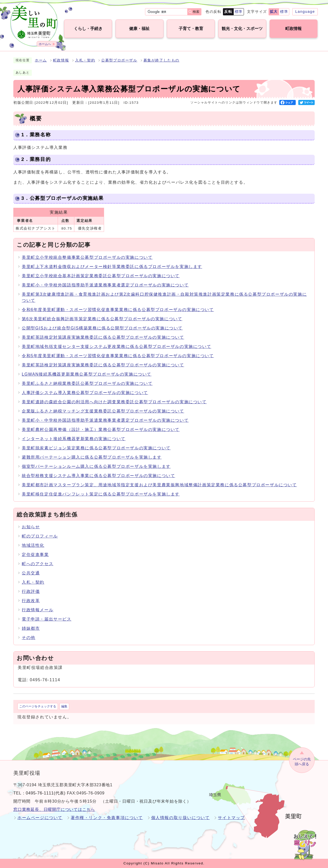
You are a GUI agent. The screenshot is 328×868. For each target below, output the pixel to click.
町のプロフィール (40, 536)
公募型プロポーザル (119, 60)
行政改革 (31, 601)
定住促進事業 (35, 555)
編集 (64, 706)
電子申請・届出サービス (47, 619)
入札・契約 (85, 60)
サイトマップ (231, 818)
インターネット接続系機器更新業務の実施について (74, 439)
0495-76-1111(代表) (46, 793)
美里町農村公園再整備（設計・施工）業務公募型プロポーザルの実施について (101, 430)
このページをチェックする (38, 706)
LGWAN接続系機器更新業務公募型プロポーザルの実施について (87, 374)
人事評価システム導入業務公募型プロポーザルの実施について (85, 393)
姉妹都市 (31, 628)
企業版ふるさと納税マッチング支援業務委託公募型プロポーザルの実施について (103, 411)
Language (305, 12)
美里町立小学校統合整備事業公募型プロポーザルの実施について (87, 257)
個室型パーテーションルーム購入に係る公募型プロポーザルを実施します (96, 466)
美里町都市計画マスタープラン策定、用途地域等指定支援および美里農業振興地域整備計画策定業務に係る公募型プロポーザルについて (159, 485)
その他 (29, 638)
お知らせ (31, 527)
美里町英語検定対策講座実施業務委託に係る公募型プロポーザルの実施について (103, 337)
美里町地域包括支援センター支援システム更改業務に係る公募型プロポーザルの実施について (116, 347)
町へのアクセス (38, 564)
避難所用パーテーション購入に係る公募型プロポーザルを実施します (92, 457)
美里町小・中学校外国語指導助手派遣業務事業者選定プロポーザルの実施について (105, 285)
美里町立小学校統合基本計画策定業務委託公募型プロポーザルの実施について (101, 276)
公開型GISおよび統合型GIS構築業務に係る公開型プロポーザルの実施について (102, 328)
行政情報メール (38, 610)
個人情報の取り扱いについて (181, 818)
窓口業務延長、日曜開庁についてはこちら (54, 809)
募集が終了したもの (161, 60)
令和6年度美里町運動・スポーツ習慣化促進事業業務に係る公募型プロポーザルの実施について (118, 310)
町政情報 (61, 60)
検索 (196, 12)
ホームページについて (40, 818)
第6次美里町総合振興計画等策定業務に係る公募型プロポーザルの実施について (102, 319)
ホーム (41, 60)
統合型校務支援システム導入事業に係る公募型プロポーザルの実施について (98, 476)
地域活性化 (33, 545)
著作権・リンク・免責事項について (107, 818)
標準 (239, 12)
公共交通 (31, 573)
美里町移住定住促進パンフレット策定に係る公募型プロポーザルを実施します (101, 494)
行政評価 (31, 591)
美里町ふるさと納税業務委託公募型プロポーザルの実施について (87, 383)
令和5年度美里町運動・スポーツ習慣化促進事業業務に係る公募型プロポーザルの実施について (118, 356)
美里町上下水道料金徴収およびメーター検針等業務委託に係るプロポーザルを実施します (112, 267)
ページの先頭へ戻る (302, 762)
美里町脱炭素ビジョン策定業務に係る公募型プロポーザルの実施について (96, 448)
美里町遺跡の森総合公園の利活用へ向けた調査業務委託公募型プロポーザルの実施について (114, 402)
